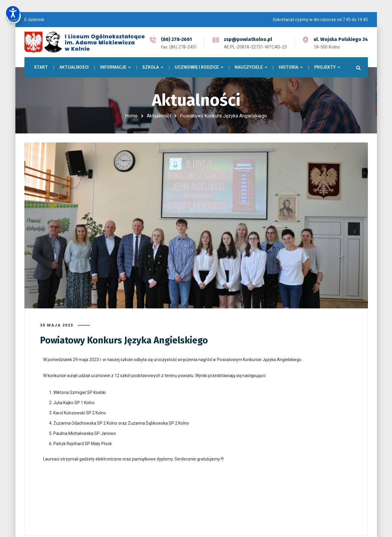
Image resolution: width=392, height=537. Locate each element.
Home (131, 116)
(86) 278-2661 (176, 39)
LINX (290, 514)
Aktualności (159, 116)
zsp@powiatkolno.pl (248, 39)
